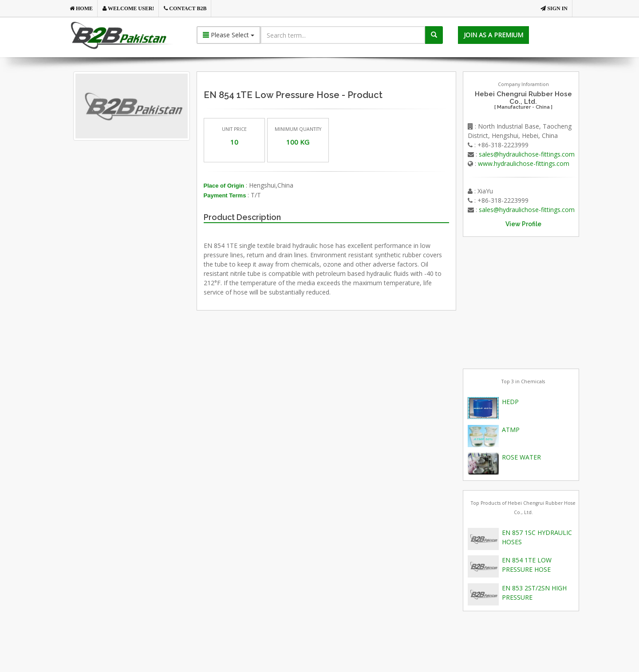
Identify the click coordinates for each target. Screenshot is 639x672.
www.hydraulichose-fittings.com (524, 163)
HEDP (510, 402)
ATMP (511, 430)
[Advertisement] (146, 242)
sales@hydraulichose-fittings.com (527, 154)
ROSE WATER (521, 457)
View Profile (523, 224)
